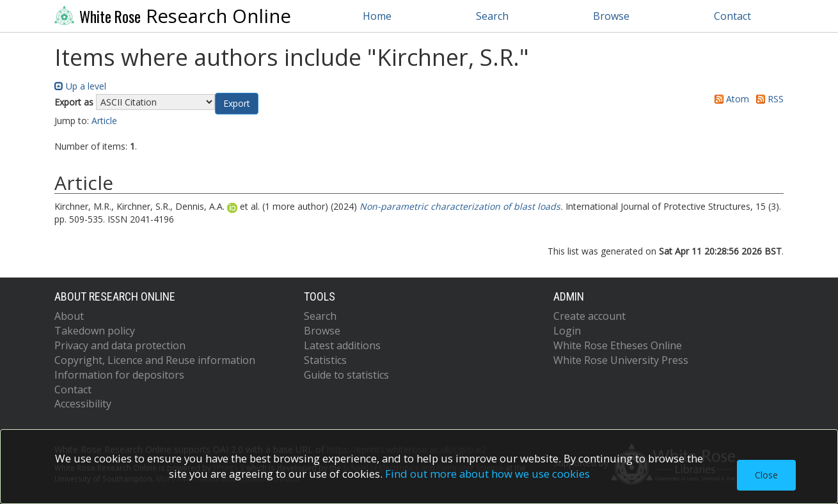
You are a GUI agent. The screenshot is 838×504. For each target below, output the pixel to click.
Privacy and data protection (120, 345)
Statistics (325, 360)
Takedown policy (95, 331)
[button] (237, 104)
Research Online (173, 16)
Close (766, 475)
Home (377, 16)
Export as (74, 102)
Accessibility (83, 404)
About (69, 316)
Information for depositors (119, 375)
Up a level (80, 86)
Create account (589, 316)
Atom (730, 99)
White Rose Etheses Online (618, 345)
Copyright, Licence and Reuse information (155, 360)
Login (567, 331)
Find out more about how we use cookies (487, 474)
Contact (732, 16)
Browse (611, 16)
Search (492, 16)
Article (104, 121)
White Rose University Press (621, 360)
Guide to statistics (346, 375)
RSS (768, 99)
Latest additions (342, 345)
